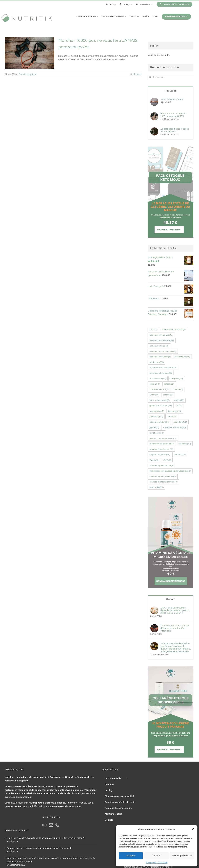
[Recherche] (150, 77)
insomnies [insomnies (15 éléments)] (175, 411)
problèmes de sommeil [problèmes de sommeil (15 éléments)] (162, 444)
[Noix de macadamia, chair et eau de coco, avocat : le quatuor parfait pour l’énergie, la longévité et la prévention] (154, 644)
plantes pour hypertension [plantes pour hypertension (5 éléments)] (163, 438)
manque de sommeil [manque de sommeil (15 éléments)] (175, 427)
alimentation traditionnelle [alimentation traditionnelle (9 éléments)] (163, 351)
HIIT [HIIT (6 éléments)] (179, 406)
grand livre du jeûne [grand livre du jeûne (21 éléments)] (161, 406)
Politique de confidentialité (156, 863)
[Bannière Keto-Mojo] (171, 148)
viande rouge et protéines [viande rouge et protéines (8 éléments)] (163, 476)
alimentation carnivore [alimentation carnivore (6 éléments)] (161, 335)
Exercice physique (28, 74)
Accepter (131, 855)
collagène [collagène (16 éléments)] (176, 378)
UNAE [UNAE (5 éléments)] (167, 460)
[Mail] (51, 825)
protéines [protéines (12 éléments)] (185, 444)
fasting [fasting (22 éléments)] (168, 395)
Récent (171, 599)
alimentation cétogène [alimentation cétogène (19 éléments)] (162, 340)
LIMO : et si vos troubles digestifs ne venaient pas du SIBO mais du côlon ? (175, 610)
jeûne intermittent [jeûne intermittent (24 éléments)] (160, 422)
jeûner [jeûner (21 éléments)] (154, 427)
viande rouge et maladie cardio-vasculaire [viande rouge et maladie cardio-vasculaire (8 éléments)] (170, 471)
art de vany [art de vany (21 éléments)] (157, 362)
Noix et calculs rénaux (172, 99)
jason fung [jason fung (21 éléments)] (156, 417)
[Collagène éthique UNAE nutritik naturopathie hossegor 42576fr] (171, 668)
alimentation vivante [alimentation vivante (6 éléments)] (160, 357)
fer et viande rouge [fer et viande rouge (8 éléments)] (160, 400)
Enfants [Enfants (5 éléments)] (154, 395)
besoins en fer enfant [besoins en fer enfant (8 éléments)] (161, 373)
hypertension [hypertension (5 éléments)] (157, 411)
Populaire (171, 91)
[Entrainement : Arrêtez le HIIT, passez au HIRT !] (154, 114)
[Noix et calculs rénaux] (154, 99)
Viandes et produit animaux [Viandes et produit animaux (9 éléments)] (164, 482)
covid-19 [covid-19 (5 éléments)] (155, 384)
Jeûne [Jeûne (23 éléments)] (172, 417)
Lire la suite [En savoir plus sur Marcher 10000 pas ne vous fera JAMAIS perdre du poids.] (136, 74)
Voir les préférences (182, 855)
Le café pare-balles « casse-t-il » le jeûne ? (175, 130)
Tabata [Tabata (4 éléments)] (154, 460)
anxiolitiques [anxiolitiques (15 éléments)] (182, 357)
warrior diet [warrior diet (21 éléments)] (157, 487)
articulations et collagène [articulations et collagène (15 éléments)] (163, 368)
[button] (193, 829)
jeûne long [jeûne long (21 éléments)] (180, 422)
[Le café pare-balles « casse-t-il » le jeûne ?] (154, 129)
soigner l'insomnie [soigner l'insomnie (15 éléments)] (160, 455)
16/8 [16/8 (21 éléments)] (153, 330)
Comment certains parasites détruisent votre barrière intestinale (175, 628)
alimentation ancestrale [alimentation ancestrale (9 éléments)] (173, 330)
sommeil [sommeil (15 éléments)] (180, 455)
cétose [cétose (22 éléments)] (169, 384)
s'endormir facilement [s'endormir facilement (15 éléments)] (161, 449)
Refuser (157, 855)
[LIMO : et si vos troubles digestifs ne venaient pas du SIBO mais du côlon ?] (154, 608)
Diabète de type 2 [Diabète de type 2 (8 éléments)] (159, 389)
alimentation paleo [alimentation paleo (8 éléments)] (159, 346)
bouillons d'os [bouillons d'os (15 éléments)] (158, 378)
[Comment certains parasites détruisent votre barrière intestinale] (154, 626)
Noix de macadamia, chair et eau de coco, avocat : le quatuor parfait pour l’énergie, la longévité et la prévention (176, 647)
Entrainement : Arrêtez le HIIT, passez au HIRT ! (173, 115)
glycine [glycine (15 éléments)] (179, 400)
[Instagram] (44, 825)
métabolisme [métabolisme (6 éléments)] (157, 433)
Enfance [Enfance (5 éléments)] (178, 389)
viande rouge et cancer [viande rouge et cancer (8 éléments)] (162, 465)
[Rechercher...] (171, 77)
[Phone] (57, 825)
